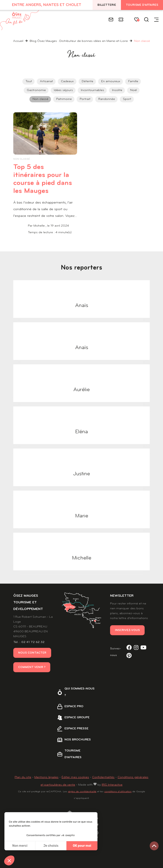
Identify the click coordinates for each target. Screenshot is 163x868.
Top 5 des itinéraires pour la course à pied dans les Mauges (45, 179)
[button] (9, 860)
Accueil (18, 41)
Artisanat (46, 81)
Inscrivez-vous (127, 630)
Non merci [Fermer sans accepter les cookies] (20, 846)
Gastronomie (36, 90)
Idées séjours (63, 90)
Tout (29, 81)
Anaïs (82, 306)
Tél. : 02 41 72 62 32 (29, 642)
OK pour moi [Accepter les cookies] (82, 846)
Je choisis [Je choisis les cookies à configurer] (51, 846)
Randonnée (107, 99)
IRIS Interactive (112, 785)
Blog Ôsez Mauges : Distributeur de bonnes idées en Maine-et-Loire (79, 41)
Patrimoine (64, 99)
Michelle (82, 558)
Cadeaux (67, 81)
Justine (81, 474)
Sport (127, 99)
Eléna (81, 432)
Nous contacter (32, 653)
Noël (134, 90)
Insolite (117, 90)
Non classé (40, 99)
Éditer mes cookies (75, 777)
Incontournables (92, 90)
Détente (87, 81)
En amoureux (111, 81)
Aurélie (81, 390)
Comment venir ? (32, 667)
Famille (133, 81)
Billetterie (107, 5)
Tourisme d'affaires (142, 5)
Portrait (85, 99)
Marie (82, 516)
